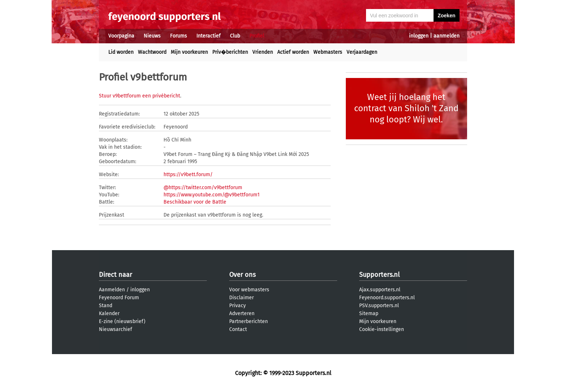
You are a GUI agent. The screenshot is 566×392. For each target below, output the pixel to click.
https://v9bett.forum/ (188, 175)
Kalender (109, 313)
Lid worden (121, 52)
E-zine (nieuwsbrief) (122, 321)
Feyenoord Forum (119, 298)
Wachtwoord (152, 52)
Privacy (238, 306)
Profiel (257, 36)
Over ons (242, 275)
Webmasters (328, 52)
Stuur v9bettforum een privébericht (140, 96)
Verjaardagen (362, 52)
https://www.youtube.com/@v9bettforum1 (212, 195)
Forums (178, 36)
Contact (238, 329)
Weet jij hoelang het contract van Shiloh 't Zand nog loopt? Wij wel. (406, 108)
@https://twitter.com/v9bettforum (203, 188)
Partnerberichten (249, 321)
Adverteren (242, 313)
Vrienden (263, 52)
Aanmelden (112, 290)
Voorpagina (121, 36)
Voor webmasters (249, 290)
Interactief (208, 36)
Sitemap (369, 313)
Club (235, 36)
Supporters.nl (379, 275)
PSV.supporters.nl (379, 306)
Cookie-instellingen (382, 329)
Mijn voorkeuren (189, 52)
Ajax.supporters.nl (380, 290)
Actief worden (293, 52)
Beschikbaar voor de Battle (195, 202)
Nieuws (152, 36)
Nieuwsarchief (116, 329)
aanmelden (447, 36)
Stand (106, 306)
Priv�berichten (230, 52)
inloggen (419, 36)
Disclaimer (241, 298)
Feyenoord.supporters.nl (387, 298)
